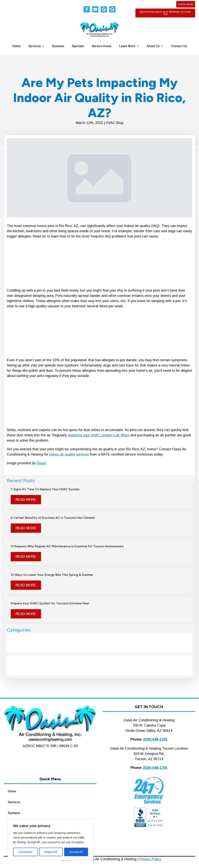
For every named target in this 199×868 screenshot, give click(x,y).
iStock (41, 463)
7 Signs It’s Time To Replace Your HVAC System (45, 489)
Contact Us (179, 46)
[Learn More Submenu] (139, 46)
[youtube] (95, 9)
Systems (58, 46)
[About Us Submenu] (163, 46)
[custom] (104, 9)
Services (34, 46)
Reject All (51, 852)
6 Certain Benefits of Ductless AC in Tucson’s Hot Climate (53, 518)
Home (16, 46)
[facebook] (87, 9)
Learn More (127, 46)
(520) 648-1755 (155, 739)
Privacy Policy (150, 859)
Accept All (76, 852)
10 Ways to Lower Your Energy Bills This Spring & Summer (52, 575)
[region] (51, 840)
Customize (25, 852)
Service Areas (102, 46)
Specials (78, 46)
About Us (153, 46)
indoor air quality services (69, 454)
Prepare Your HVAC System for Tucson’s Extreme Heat (50, 603)
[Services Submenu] (44, 46)
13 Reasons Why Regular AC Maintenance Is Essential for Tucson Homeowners (67, 546)
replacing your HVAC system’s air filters (99, 435)
